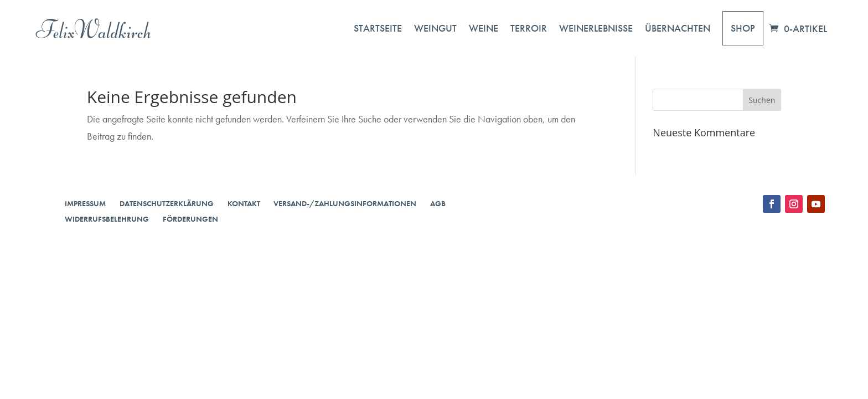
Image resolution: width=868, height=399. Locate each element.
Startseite (378, 28)
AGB (438, 203)
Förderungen (190, 219)
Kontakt (244, 203)
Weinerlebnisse (596, 28)
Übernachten (678, 28)
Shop (743, 28)
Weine (484, 28)
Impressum (85, 203)
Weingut (435, 28)
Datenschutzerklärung (167, 203)
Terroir (529, 28)
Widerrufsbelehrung (107, 219)
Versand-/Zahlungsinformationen (345, 203)
